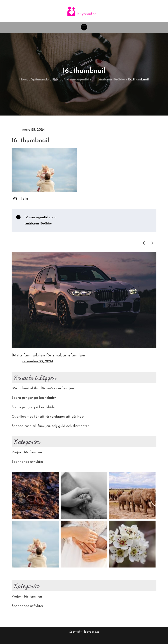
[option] (84, 308)
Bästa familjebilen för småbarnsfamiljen (48, 355)
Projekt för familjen (27, 452)
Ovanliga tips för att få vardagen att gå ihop (48, 417)
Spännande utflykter (27, 462)
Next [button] (153, 243)
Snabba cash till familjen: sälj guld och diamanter (50, 426)
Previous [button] (144, 243)
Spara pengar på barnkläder (34, 398)
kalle (24, 199)
